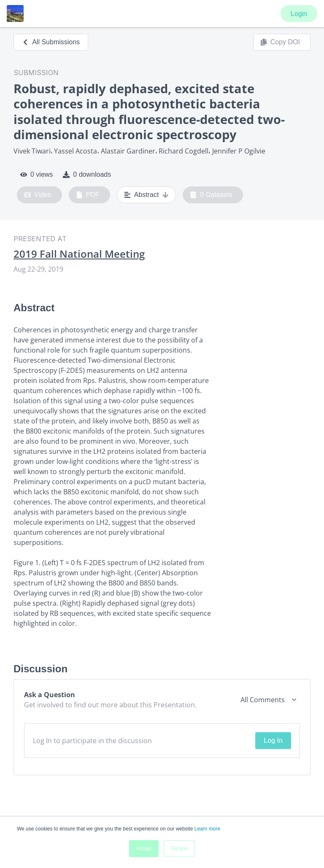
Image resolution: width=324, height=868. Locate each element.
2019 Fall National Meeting (79, 254)
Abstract (147, 195)
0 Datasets (211, 195)
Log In (273, 740)
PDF (88, 195)
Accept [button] (144, 849)
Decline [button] (179, 849)
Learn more (207, 829)
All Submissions (51, 42)
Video (38, 195)
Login (299, 14)
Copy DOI (280, 42)
